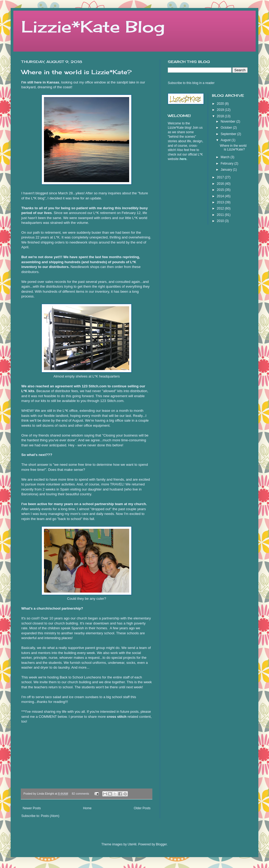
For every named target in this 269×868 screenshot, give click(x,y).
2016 (221, 184)
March (225, 157)
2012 (221, 208)
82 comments (81, 794)
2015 (221, 190)
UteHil (132, 844)
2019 (221, 110)
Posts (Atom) (50, 816)
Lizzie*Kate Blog (93, 26)
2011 (221, 215)
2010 (221, 221)
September (229, 134)
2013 (221, 202)
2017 (221, 177)
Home (87, 808)
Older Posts (142, 808)
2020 (221, 104)
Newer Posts (32, 808)
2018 (221, 116)
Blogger (161, 844)
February (227, 163)
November (228, 121)
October (227, 128)
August (226, 140)
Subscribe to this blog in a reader (191, 83)
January (227, 170)
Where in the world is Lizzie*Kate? (76, 72)
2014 (221, 196)
